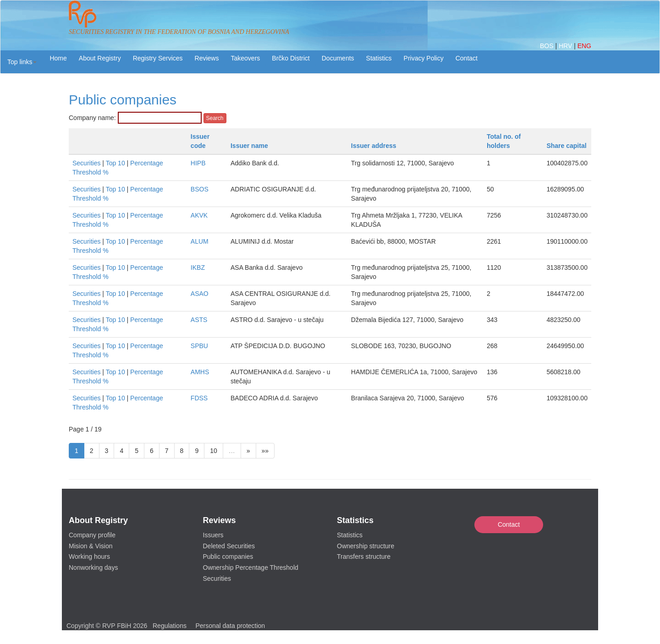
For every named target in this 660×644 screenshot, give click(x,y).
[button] (22, 62)
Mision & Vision (91, 546)
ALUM (200, 241)
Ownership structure (366, 546)
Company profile (92, 535)
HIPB (198, 163)
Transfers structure (364, 557)
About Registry (100, 58)
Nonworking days (93, 568)
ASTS (199, 320)
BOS (547, 46)
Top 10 (115, 163)
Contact (509, 524)
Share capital (566, 146)
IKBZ (198, 267)
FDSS (199, 398)
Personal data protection (230, 626)
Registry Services (158, 58)
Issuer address (374, 146)
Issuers (213, 535)
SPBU (199, 346)
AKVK (199, 215)
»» (265, 451)
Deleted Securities (229, 546)
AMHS (200, 372)
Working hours (89, 557)
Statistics (379, 58)
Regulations (170, 626)
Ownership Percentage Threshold (251, 568)
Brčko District (291, 58)
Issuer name (249, 146)
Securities (86, 163)
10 (214, 451)
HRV (566, 46)
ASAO (200, 294)
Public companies (228, 557)
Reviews (207, 58)
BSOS (200, 189)
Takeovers (245, 58)
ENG (584, 46)
